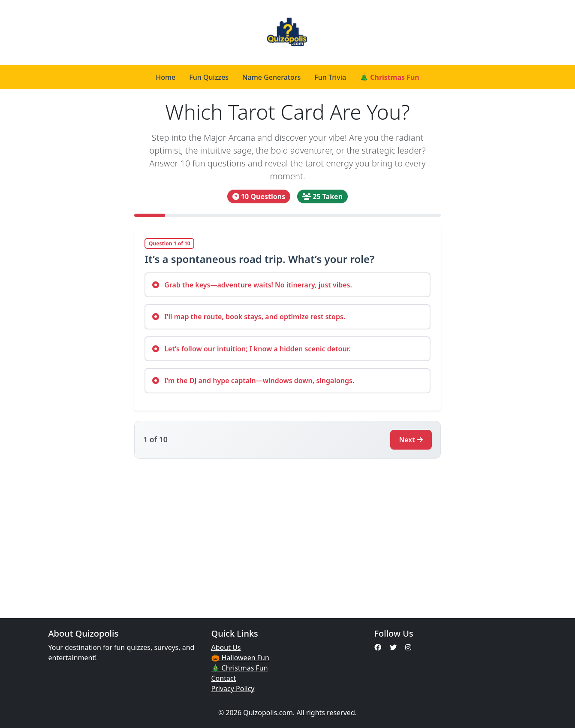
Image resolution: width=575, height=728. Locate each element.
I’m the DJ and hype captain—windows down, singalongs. (253, 381)
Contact (224, 678)
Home (166, 77)
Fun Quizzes (209, 77)
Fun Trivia (330, 77)
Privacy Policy (233, 689)
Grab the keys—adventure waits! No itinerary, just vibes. (252, 285)
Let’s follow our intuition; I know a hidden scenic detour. (251, 349)
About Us (226, 647)
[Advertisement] (288, 533)
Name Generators (271, 77)
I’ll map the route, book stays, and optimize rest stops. (249, 317)
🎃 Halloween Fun (240, 658)
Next (411, 440)
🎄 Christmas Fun (390, 77)
